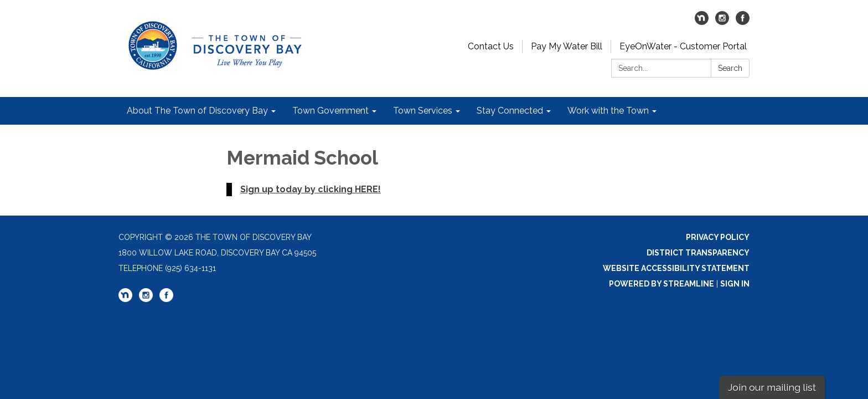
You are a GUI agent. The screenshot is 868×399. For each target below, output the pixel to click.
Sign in (735, 284)
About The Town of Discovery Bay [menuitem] (197, 111)
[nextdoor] (702, 22)
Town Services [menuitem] (423, 111)
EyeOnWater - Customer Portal (683, 46)
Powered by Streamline (662, 284)
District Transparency (698, 253)
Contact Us (491, 46)
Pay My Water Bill (567, 46)
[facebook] (743, 22)
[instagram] (722, 22)
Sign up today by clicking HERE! (311, 189)
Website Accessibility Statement (676, 268)
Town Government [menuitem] (330, 111)
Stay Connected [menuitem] (510, 111)
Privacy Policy (718, 237)
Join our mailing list (772, 387)
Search (730, 68)
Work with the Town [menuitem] (608, 111)
